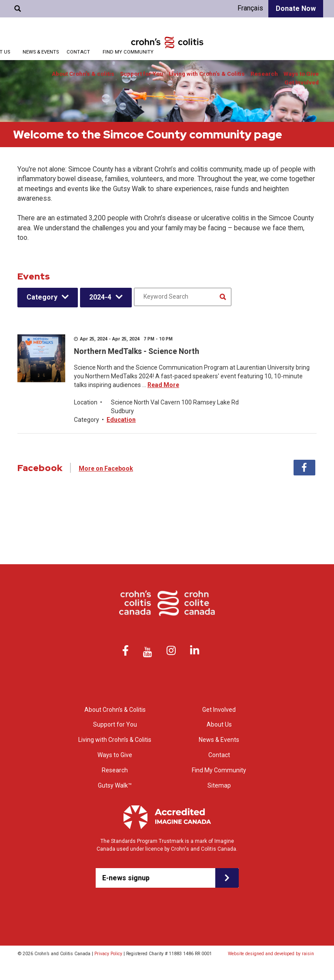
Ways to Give (301, 74)
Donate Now (296, 8)
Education (121, 420)
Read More (163, 385)
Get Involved (302, 83)
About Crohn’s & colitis (83, 74)
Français (250, 8)
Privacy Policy (108, 954)
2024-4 (100, 297)
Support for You (142, 74)
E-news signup (126, 878)
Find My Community (128, 52)
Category (42, 297)
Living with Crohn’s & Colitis (207, 74)
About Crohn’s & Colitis (115, 710)
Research (264, 74)
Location (86, 402)
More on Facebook (106, 468)
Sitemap (219, 785)
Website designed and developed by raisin (271, 954)
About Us (219, 724)
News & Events (41, 52)
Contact (78, 52)
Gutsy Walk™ (115, 785)
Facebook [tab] (304, 468)
